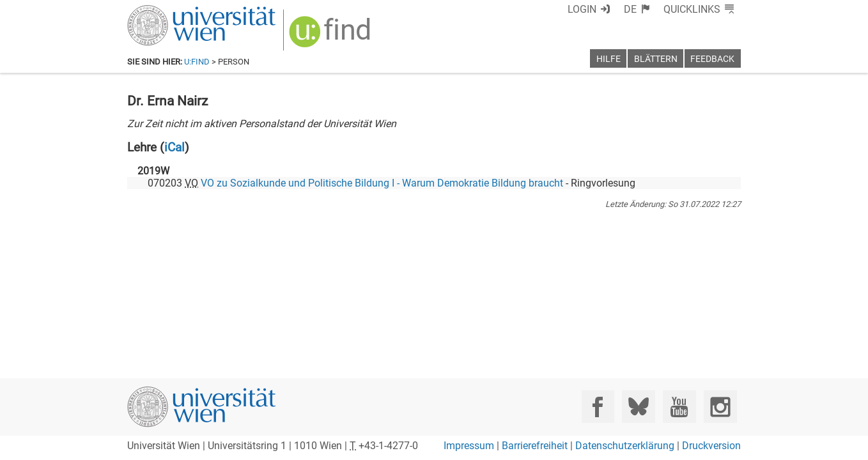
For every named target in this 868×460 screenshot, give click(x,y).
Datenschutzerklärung (625, 446)
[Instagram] (720, 407)
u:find (197, 62)
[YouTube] (679, 407)
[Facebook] (598, 407)
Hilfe (608, 59)
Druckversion (711, 446)
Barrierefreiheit (535, 446)
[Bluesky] (638, 407)
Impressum (469, 446)
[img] (331, 36)
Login (582, 9)
